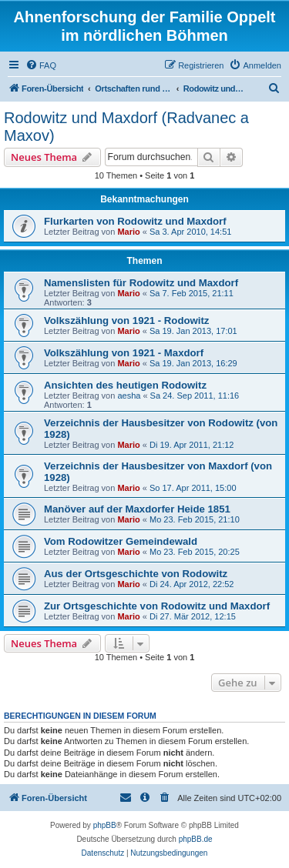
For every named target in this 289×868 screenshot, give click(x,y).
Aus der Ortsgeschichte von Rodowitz (136, 574)
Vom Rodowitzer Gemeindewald (121, 541)
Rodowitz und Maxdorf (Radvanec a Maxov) (126, 127)
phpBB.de (196, 839)
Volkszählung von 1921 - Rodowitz (126, 320)
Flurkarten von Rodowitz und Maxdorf (135, 221)
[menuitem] (41, 65)
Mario (128, 232)
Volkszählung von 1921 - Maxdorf (124, 353)
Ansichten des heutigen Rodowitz (125, 385)
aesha (129, 396)
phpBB (105, 825)
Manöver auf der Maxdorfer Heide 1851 (137, 509)
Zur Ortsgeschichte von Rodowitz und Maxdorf (157, 606)
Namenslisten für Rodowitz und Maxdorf (141, 283)
